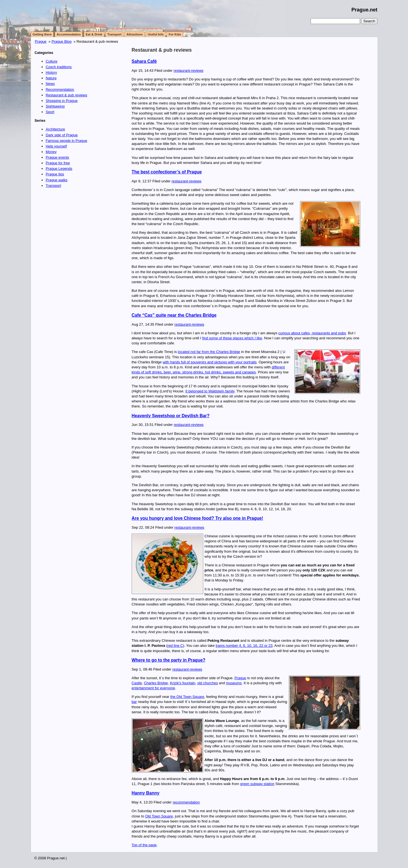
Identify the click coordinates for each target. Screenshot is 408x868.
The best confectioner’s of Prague (167, 172)
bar (134, 702)
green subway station (257, 784)
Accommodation (69, 34)
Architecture (55, 129)
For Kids (175, 34)
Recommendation (60, 90)
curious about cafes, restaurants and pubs (312, 333)
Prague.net (364, 10)
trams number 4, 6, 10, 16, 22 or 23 (244, 646)
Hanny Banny (146, 793)
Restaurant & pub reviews (162, 50)
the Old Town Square (187, 697)
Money (51, 152)
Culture (52, 61)
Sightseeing (55, 106)
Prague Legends (59, 169)
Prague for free (58, 163)
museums (234, 683)
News (50, 84)
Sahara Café (144, 61)
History (51, 72)
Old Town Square (159, 816)
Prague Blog (62, 41)
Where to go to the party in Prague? (169, 660)
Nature (51, 78)
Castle (137, 683)
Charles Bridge (156, 683)
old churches (208, 683)
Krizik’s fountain (183, 683)
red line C (175, 646)
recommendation (186, 802)
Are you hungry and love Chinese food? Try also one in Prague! (197, 518)
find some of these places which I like (232, 338)
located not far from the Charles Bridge (209, 352)
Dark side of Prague (62, 135)
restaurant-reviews (189, 71)
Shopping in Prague (62, 101)
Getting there (42, 34)
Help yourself (56, 146)
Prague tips (55, 174)
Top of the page (144, 845)
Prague (41, 41)
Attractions (135, 34)
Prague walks (57, 180)
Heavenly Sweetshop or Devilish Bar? (171, 416)
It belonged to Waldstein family (210, 391)
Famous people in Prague (67, 141)
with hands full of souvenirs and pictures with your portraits (210, 362)
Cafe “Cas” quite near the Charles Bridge (174, 315)
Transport (115, 34)
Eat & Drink (94, 34)
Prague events (57, 157)
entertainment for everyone (153, 688)
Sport (50, 112)
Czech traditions (59, 67)
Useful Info (156, 34)
